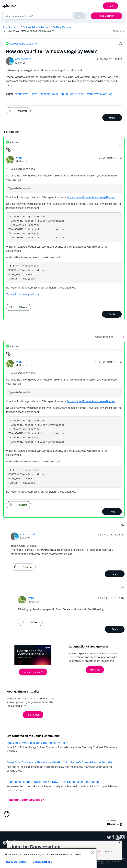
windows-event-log (100, 94)
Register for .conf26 (33, 672)
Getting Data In (62, 27)
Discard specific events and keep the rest (91, 197)
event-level (22, 94)
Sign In (110, 6)
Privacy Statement (15, 862)
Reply (112, 118)
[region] (48, 858)
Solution (14, 142)
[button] (120, 44)
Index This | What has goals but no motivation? (37, 743)
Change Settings (42, 862)
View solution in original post (23, 294)
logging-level (49, 94)
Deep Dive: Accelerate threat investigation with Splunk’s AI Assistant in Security (60, 762)
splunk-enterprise (72, 94)
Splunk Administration (36, 27)
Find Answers (11, 27)
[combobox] (44, 16)
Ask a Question (106, 16)
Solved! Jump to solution (24, 44)
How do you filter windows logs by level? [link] (30, 31)
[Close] (92, 853)
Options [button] (116, 31)
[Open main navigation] (123, 5)
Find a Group (33, 715)
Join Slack (95, 670)
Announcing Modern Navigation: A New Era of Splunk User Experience (53, 782)
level (35, 94)
